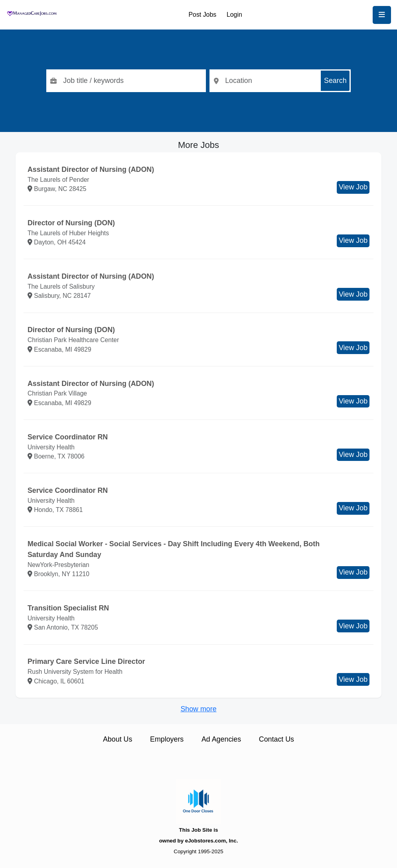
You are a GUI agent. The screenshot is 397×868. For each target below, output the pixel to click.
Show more (198, 709)
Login (234, 15)
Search (335, 81)
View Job (353, 187)
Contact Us (277, 739)
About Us (118, 739)
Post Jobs (203, 15)
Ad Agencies (221, 739)
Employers (167, 739)
